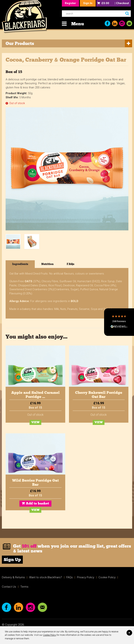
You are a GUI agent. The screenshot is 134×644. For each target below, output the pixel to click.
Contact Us (9, 587)
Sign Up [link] (12, 560)
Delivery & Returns (13, 577)
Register (70, 3)
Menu (78, 24)
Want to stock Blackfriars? (46, 577)
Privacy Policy (86, 577)
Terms (24, 587)
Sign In (88, 3)
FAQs (70, 577)
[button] (119, 322)
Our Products (20, 43)
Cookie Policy (50, 635)
